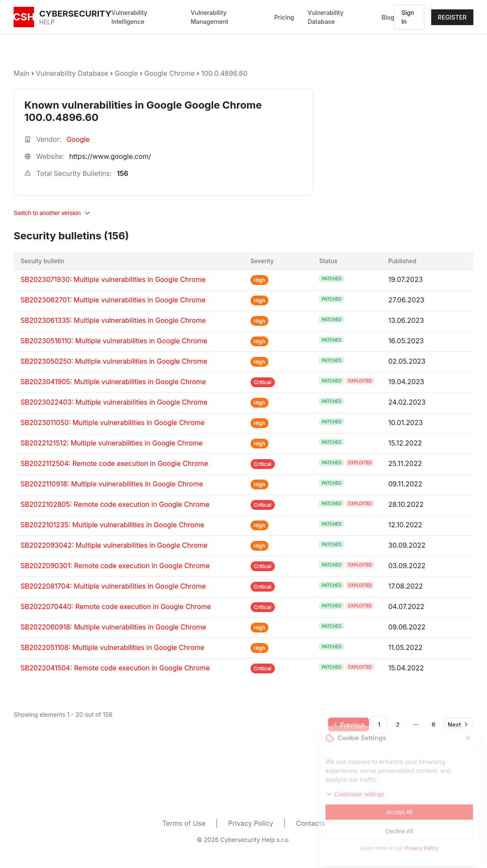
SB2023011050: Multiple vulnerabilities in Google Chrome (112, 423)
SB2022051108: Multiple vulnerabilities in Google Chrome (112, 647)
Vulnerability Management (210, 17)
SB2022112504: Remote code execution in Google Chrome (114, 463)
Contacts (311, 823)
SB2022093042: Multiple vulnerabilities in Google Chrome (114, 545)
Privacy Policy (251, 823)
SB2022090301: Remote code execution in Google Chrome (115, 566)
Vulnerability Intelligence (130, 17)
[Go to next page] (459, 724)
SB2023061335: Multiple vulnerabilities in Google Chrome (113, 320)
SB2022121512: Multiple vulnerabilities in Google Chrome (112, 443)
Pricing (284, 17)
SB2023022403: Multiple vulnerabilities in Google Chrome (114, 402)
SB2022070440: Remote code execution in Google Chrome (116, 606)
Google (126, 73)
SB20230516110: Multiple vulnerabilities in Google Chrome (114, 341)
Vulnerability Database (326, 17)
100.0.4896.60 (224, 73)
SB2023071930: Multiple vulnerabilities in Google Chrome (113, 279)
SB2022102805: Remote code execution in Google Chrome (115, 504)
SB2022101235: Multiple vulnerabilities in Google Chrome (112, 525)
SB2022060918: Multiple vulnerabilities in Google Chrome (113, 627)
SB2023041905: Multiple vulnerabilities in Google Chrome (113, 382)
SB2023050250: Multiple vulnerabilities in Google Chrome (114, 361)
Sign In (408, 17)
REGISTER (452, 17)
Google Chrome (170, 73)
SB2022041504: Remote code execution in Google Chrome (115, 668)
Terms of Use (184, 823)
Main (22, 73)
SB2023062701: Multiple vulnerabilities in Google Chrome (113, 300)
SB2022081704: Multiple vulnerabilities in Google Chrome (113, 586)
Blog (388, 17)
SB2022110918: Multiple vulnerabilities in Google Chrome (112, 484)
